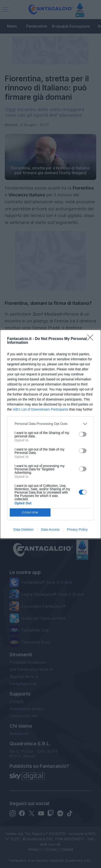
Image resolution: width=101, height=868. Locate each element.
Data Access (50, 529)
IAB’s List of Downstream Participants (40, 409)
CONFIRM (30, 512)
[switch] (83, 434)
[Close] (92, 339)
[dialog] (50, 434)
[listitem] (50, 424)
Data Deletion (23, 529)
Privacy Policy (77, 529)
